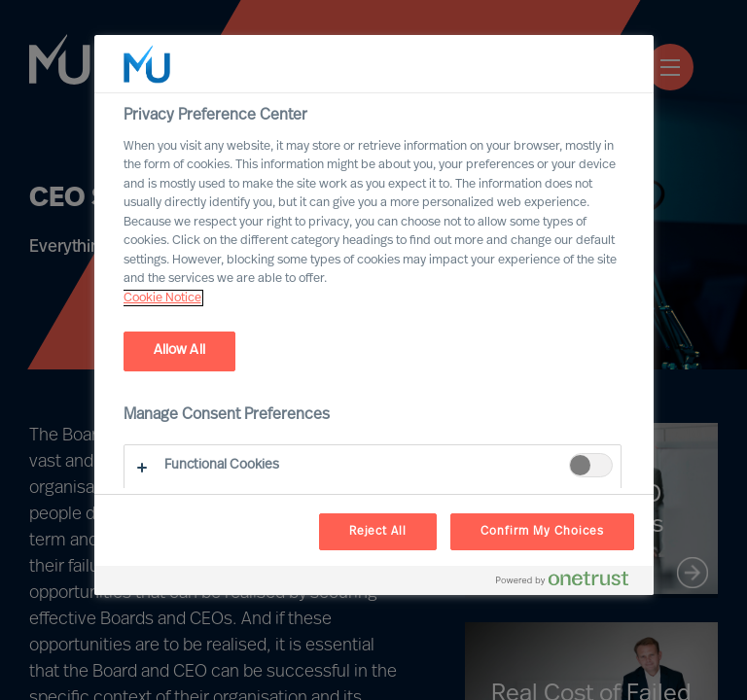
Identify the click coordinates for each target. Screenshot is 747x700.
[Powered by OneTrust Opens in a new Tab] (570, 583)
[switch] (591, 465)
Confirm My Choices (542, 532)
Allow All (179, 350)
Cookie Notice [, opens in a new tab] (162, 298)
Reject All (378, 532)
